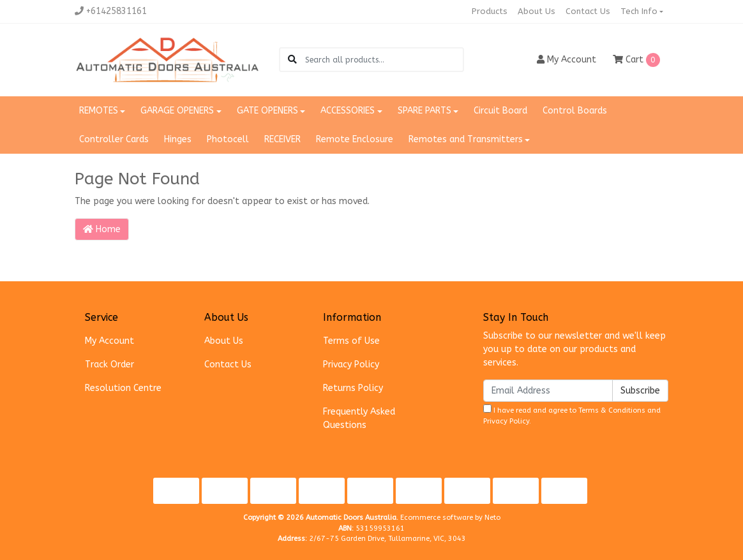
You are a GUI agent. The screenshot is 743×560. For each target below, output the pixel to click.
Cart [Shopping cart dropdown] (636, 60)
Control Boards (575, 111)
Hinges (178, 139)
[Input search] (384, 60)
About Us (537, 11)
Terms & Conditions (612, 410)
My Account (109, 341)
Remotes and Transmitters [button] (466, 139)
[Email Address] (548, 391)
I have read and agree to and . (572, 415)
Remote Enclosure (355, 139)
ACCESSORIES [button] (348, 111)
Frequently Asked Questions (359, 418)
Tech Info (639, 11)
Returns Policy (353, 388)
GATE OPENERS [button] (267, 111)
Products (490, 11)
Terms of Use (351, 341)
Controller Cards (114, 139)
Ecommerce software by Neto (450, 518)
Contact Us (588, 11)
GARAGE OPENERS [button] (177, 111)
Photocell (228, 139)
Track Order (109, 365)
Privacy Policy (351, 365)
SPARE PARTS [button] (424, 111)
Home (102, 229)
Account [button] (567, 60)
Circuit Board (500, 111)
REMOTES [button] (99, 111)
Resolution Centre (123, 388)
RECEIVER (282, 139)
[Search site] (292, 60)
